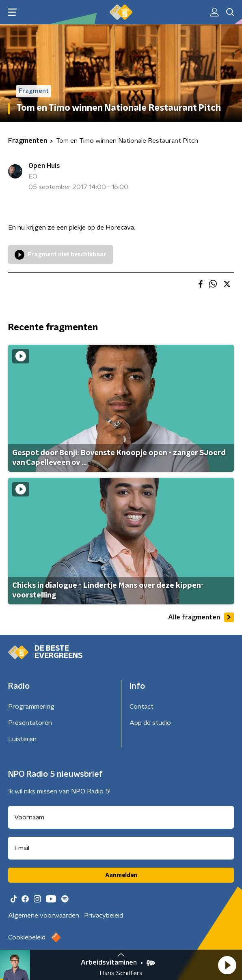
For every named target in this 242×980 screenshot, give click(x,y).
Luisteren (22, 739)
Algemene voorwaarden (44, 916)
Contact (142, 707)
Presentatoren (30, 723)
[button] (227, 965)
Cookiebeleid (27, 937)
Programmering (31, 707)
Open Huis (44, 166)
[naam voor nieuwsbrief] (121, 817)
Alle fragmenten (201, 617)
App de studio (150, 723)
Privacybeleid (104, 916)
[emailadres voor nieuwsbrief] (121, 848)
